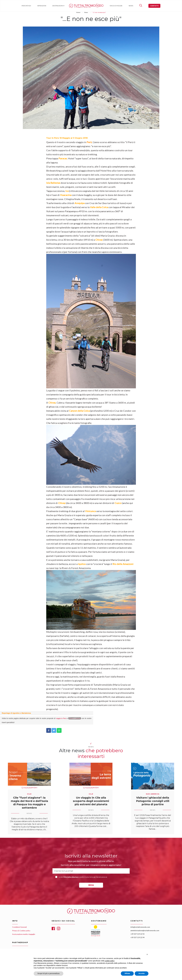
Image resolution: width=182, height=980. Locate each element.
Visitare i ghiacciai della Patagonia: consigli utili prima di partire (153, 801)
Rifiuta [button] (127, 973)
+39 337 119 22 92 (137, 934)
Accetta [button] (142, 973)
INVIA (91, 885)
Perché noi (26, 6)
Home (71, 6)
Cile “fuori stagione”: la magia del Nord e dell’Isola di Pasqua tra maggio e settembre (29, 803)
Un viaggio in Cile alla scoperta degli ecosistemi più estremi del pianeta (91, 801)
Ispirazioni (42, 6)
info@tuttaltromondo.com (140, 927)
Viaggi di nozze (116, 6)
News (131, 6)
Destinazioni (58, 6)
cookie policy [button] (110, 961)
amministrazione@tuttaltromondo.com (145, 930)
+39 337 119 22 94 (137, 937)
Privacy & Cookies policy (21, 931)
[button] (147, 954)
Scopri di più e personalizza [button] (49, 973)
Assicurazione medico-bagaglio (24, 934)
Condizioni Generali (19, 927)
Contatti (154, 6)
